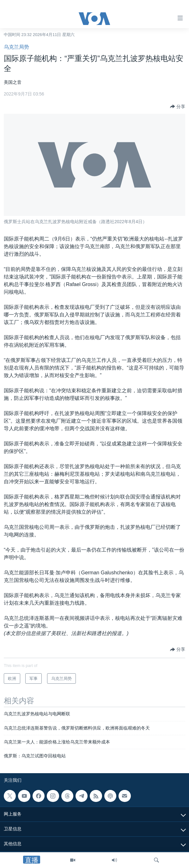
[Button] (178, 107)
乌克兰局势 (16, 47)
